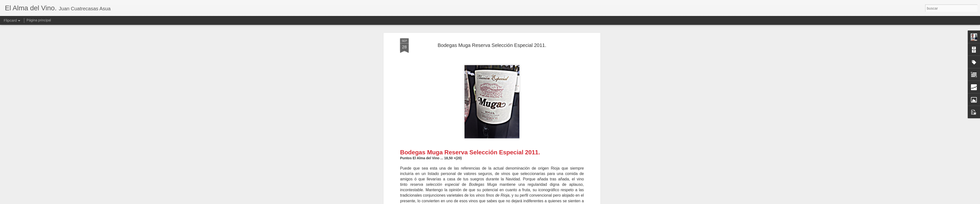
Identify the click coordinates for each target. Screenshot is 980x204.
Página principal (39, 20)
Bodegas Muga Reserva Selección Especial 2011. (492, 44)
